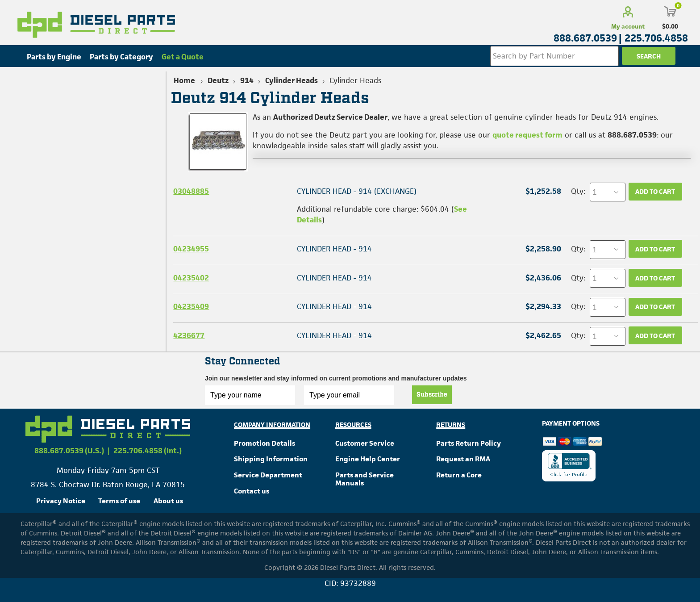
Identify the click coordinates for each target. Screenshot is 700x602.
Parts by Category (121, 57)
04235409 (191, 306)
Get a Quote (183, 57)
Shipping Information (271, 459)
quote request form (527, 135)
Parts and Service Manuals (365, 479)
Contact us (252, 491)
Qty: (578, 191)
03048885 (191, 191)
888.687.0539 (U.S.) (69, 451)
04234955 (191, 249)
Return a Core (459, 475)
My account (628, 26)
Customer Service (365, 443)
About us (168, 501)
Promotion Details (265, 443)
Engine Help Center (368, 459)
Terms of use (119, 501)
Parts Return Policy (469, 443)
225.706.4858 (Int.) (148, 451)
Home (184, 80)
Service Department (268, 475)
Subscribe (432, 395)
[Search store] (554, 56)
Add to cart (655, 191)
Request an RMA (463, 459)
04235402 (191, 278)
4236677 (189, 335)
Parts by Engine (54, 57)
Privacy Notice (61, 501)
